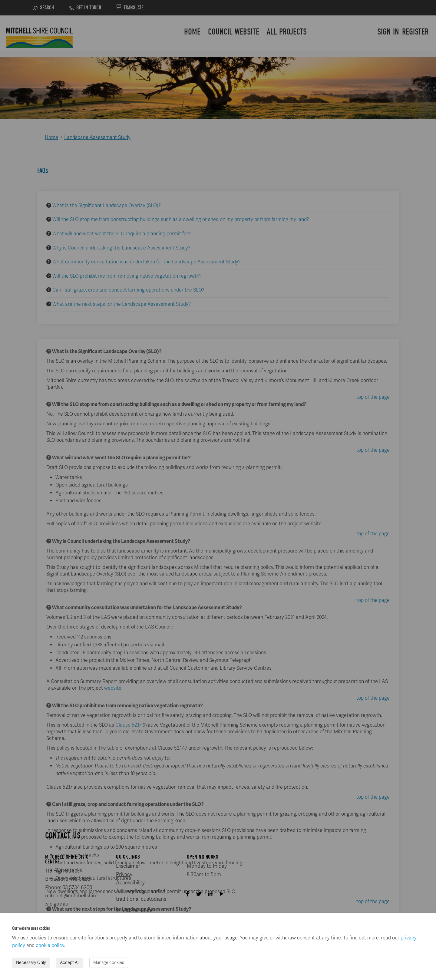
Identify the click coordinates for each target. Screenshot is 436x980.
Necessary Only (31, 963)
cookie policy (50, 945)
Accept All (70, 963)
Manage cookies (109, 963)
